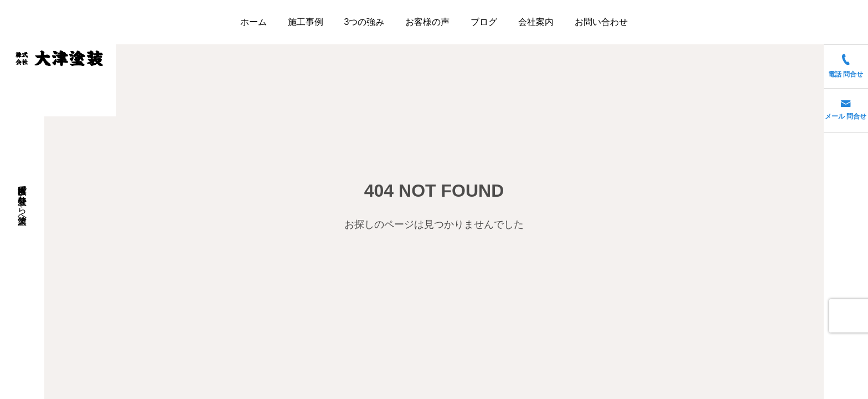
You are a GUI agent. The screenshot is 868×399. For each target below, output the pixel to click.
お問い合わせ (601, 22)
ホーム (254, 22)
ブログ (484, 22)
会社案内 (536, 22)
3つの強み (365, 22)
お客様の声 (427, 22)
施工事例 (306, 22)
